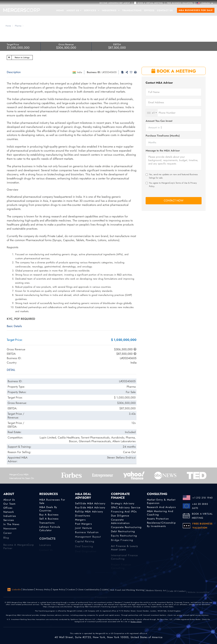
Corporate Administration (120, 522)
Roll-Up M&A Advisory (89, 512)
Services (92, 10)
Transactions (132, 10)
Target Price (13, 44)
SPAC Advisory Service (126, 508)
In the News (11, 525)
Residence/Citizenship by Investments (161, 525)
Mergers (80, 520)
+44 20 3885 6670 (200, 506)
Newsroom (10, 530)
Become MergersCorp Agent (115, 3)
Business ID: (94, 72)
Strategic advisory (123, 503)
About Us (74, 10)
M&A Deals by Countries (48, 509)
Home (60, 10)
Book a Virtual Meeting (148, 3)
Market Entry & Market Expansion (161, 501)
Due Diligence (120, 516)
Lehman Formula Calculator (50, 530)
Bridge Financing (122, 542)
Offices (149, 10)
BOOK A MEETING (174, 71)
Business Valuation (87, 534)
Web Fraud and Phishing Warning (127, 592)
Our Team (10, 504)
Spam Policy (59, 590)
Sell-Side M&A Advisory (90, 503)
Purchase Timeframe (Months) (163, 136)
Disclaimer (29, 590)
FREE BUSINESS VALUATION (180, 3)
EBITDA (117, 44)
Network (9, 512)
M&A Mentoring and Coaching (160, 513)
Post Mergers (83, 524)
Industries (111, 10)
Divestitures (83, 516)
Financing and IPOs (124, 512)
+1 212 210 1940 (203, 498)
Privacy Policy (43, 590)
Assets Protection (158, 519)
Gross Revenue (66, 44)
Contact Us (165, 10)
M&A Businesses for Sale (196, 10)
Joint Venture (83, 529)
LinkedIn (14, 590)
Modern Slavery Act (156, 593)
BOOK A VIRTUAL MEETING (202, 516)
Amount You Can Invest (159, 121)
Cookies (71, 590)
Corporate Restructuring (126, 528)
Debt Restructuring (123, 532)
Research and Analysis (161, 507)
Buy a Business (49, 515)
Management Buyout (88, 539)
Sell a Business (49, 519)
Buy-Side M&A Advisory (90, 508)
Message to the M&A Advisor (163, 151)
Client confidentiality (89, 590)
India (80, 72)
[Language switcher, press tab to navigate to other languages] (206, 3)
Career (8, 535)
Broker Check (136, 622)
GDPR (105, 591)
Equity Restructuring (124, 538)
